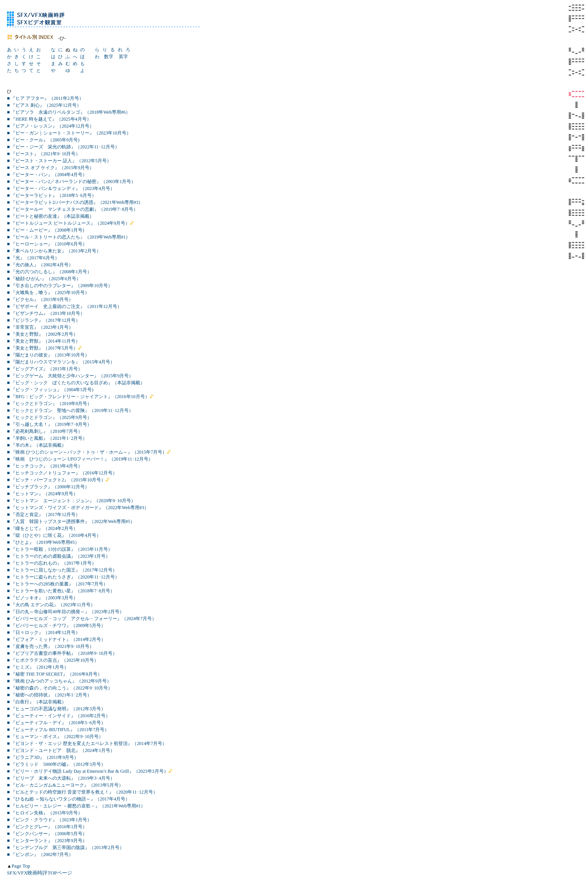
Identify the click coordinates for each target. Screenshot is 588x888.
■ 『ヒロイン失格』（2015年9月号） (45, 813)
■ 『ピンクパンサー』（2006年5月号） (47, 834)
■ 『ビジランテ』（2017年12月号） (44, 320)
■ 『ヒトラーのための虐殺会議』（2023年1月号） (59, 556)
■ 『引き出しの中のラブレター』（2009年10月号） (60, 286)
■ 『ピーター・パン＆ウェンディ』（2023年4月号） (61, 188)
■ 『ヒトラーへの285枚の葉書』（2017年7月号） (57, 584)
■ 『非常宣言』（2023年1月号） (40, 327)
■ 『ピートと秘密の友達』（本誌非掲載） (50, 216)
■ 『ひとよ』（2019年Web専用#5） (43, 542)
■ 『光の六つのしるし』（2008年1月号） (49, 272)
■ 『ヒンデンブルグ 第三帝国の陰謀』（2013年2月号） (66, 848)
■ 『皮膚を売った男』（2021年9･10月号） (50, 646)
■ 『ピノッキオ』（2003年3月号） (42, 598)
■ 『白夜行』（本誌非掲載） (37, 702)
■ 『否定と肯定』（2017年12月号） (44, 515)
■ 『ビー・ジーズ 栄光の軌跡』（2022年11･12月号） (63, 147)
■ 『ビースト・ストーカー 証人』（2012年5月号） (59, 161)
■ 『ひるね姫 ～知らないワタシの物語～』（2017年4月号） (68, 799)
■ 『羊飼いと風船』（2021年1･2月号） (47, 438)
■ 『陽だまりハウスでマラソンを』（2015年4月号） (61, 362)
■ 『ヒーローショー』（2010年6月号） (47, 244)
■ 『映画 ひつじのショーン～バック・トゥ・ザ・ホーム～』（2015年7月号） (87, 452)
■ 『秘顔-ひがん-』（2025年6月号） (44, 279)
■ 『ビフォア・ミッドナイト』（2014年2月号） (56, 639)
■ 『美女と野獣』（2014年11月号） (44, 341)
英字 (123, 57)
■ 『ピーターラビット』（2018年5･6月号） (52, 195)
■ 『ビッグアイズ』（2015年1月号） (45, 369)
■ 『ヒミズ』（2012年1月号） (38, 667)
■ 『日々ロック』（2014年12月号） (44, 632)
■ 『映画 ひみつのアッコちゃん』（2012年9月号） (59, 681)
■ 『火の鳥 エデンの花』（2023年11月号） (51, 605)
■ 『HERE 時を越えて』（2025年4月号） (49, 119)
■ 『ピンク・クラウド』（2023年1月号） (49, 820)
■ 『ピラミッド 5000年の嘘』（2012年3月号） (56, 764)
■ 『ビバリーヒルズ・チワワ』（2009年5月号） (56, 626)
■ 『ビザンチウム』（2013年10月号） (46, 313)
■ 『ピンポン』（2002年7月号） (40, 854)
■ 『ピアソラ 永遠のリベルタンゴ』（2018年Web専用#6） (69, 112)
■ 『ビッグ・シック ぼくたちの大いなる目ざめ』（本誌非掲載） (76, 383)
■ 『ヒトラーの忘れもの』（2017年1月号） (52, 563)
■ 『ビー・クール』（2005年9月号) (43, 140)
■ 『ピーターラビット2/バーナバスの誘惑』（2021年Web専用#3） (75, 202)
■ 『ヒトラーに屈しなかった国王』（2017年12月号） (62, 570)
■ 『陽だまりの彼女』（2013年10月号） (48, 355)
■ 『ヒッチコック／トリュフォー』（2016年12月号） (62, 473)
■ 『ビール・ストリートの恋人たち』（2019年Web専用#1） (69, 237)
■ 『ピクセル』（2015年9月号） (40, 299)
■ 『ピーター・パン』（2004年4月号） (47, 175)
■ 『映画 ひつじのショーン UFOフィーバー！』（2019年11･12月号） (80, 459)
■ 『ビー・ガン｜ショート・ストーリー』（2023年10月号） (69, 133)
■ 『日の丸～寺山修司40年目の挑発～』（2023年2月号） (66, 612)
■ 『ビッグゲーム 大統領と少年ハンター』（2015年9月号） (70, 376)
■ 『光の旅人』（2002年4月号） (40, 265)
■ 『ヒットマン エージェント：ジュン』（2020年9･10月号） (71, 501)
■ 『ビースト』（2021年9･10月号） (44, 154)
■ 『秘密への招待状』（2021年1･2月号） (49, 695)
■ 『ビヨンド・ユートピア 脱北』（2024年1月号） (61, 750)
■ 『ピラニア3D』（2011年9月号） (43, 757)
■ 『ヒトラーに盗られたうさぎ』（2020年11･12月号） (63, 577)
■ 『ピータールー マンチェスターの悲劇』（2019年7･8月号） (72, 209)
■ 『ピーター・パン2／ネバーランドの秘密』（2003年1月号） (71, 182)
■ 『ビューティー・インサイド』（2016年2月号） (59, 716)
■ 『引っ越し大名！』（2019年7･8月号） (49, 424)
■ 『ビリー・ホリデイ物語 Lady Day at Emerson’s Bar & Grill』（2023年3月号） (88, 771)
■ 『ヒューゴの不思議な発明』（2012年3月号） (56, 709)
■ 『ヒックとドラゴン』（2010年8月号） (49, 404)
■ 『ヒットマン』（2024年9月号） (42, 494)
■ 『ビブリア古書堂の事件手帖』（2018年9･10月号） (62, 653)
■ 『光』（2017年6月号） (33, 258)
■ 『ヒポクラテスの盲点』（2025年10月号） (53, 660)
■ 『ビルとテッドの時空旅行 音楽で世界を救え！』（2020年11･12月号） (82, 792)
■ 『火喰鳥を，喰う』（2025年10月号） (48, 293)
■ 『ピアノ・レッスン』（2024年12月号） (50, 126)
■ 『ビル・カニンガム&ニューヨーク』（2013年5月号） (65, 785)
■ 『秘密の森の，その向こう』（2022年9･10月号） (60, 688)
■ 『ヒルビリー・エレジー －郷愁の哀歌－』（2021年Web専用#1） (76, 806)
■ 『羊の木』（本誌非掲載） (37, 445)
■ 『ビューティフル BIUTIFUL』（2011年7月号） (58, 730)
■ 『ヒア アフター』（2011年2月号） (45, 98)
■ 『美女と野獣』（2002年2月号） (42, 334)
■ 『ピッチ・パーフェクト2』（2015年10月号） (56, 480)
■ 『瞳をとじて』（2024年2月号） (42, 528)
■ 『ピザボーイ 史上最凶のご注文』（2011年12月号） (64, 306)
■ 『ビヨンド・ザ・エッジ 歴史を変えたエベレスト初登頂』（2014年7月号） (87, 743)
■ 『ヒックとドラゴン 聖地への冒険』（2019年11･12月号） (70, 410)
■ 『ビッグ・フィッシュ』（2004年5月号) (50, 390)
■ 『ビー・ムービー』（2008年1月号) (45, 230)
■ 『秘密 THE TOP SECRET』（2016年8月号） (55, 674)
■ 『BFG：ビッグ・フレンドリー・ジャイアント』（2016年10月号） (78, 397)
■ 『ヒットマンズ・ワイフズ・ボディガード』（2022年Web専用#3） (78, 508)
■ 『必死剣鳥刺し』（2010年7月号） (45, 431)
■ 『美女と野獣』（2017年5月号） (42, 348)
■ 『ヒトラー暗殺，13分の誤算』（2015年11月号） (60, 549)
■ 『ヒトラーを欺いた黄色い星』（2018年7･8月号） (61, 591)
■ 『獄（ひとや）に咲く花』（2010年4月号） (54, 535)
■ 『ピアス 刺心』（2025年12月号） (44, 105)
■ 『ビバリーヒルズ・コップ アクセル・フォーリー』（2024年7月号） (82, 619)
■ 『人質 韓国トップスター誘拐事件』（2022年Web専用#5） (71, 521)
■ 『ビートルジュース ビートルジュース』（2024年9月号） (68, 223)
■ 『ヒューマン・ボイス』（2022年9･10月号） (55, 737)
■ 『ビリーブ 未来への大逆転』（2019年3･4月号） (61, 778)
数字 (109, 57)
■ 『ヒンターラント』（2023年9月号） (47, 841)
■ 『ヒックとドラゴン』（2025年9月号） (49, 417)
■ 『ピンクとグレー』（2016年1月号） (47, 827)
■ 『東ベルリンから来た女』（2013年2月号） (54, 251)
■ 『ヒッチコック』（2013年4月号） (45, 466)
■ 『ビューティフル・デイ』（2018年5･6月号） (56, 723)
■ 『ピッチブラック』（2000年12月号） (48, 487)
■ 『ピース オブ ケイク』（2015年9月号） (50, 168)
